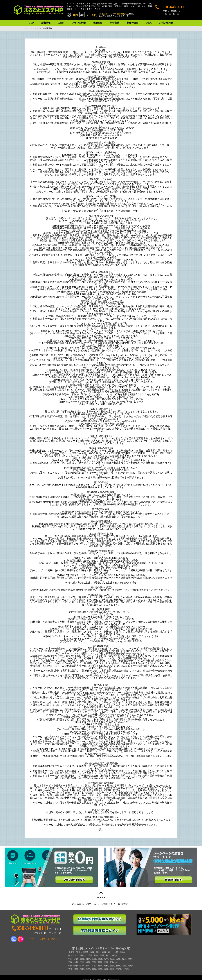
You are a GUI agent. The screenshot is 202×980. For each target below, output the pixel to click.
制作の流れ (133, 23)
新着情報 (46, 23)
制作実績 (115, 23)
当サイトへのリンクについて (44, 939)
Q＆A (149, 23)
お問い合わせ (166, 23)
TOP (31, 23)
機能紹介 (98, 23)
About (61, 23)
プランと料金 (79, 23)
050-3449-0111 (173, 7)
